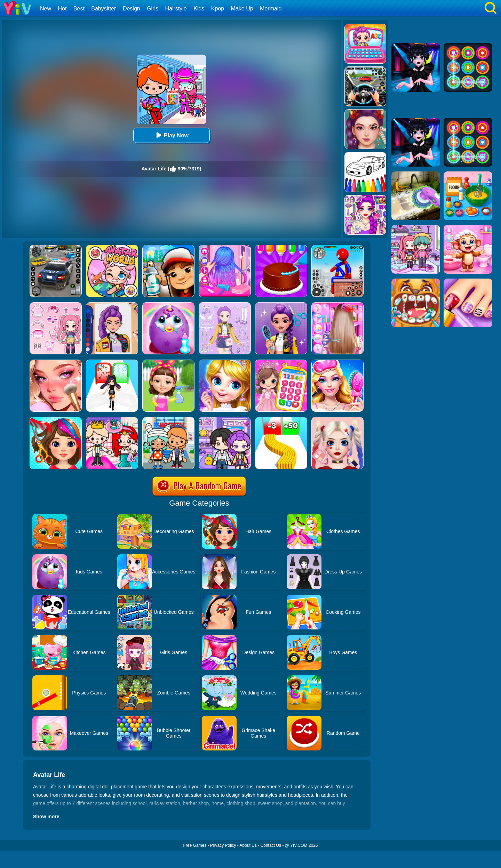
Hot (62, 9)
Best (79, 9)
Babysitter (104, 9)
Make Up (242, 9)
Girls (153, 9)
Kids (199, 9)
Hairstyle (176, 9)
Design (132, 9)
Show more (46, 817)
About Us (248, 845)
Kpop (218, 9)
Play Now (171, 135)
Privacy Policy (223, 845)
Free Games (195, 845)
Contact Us (271, 845)
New (46, 9)
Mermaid (271, 9)
